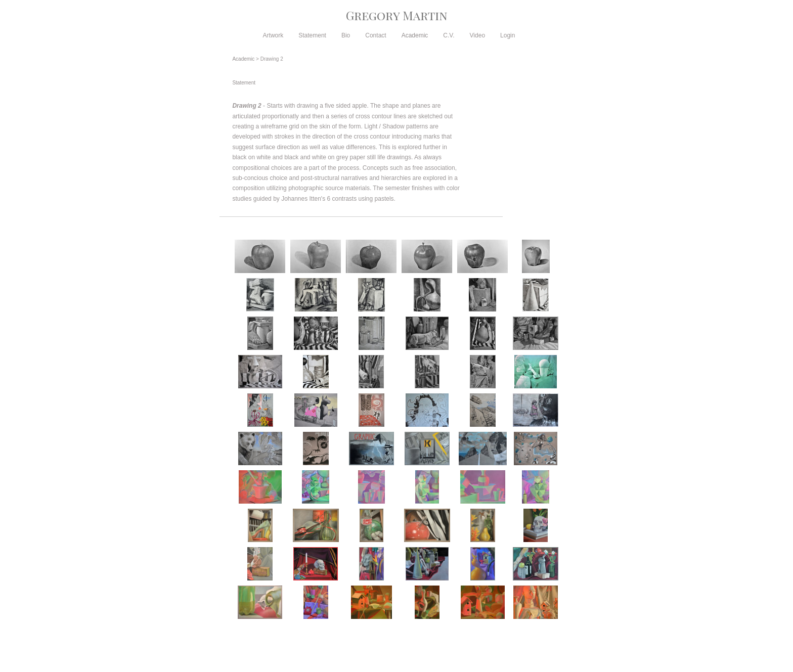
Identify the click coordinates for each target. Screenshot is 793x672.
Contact (376, 35)
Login (508, 35)
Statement (312, 35)
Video (477, 35)
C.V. (449, 35)
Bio (346, 35)
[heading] (396, 15)
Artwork (273, 35)
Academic (415, 35)
